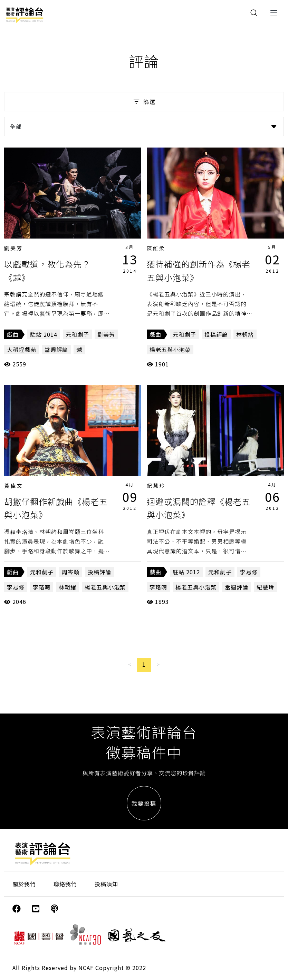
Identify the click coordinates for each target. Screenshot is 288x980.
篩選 (144, 102)
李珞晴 (42, 587)
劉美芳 (13, 248)
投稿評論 (216, 334)
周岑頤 (71, 572)
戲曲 (13, 334)
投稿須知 (106, 884)
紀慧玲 (156, 486)
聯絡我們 (65, 884)
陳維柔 (156, 248)
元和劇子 (77, 334)
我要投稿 (144, 803)
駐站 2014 (44, 334)
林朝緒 (245, 334)
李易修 (16, 587)
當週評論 (56, 350)
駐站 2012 (186, 572)
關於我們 (24, 884)
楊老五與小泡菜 (170, 350)
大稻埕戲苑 (22, 350)
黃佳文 (13, 486)
